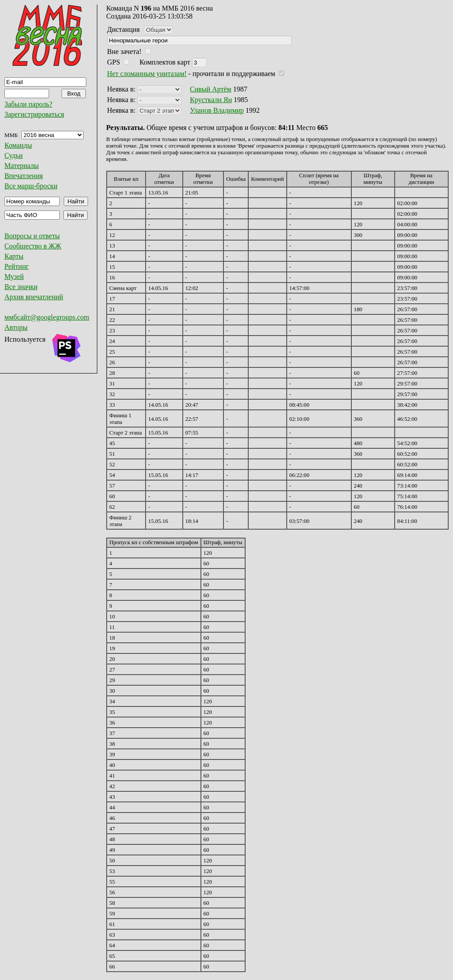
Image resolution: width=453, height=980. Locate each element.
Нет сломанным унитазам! (147, 74)
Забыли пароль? (28, 104)
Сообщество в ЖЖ (33, 246)
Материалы (22, 166)
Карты (14, 256)
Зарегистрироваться (34, 114)
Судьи (13, 155)
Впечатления (24, 176)
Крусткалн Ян (211, 100)
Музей (14, 276)
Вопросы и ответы (32, 236)
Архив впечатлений (34, 297)
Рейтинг (17, 266)
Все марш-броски (31, 186)
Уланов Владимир (217, 110)
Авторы (16, 327)
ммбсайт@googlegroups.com (47, 317)
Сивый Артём (211, 89)
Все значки (21, 287)
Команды (18, 145)
